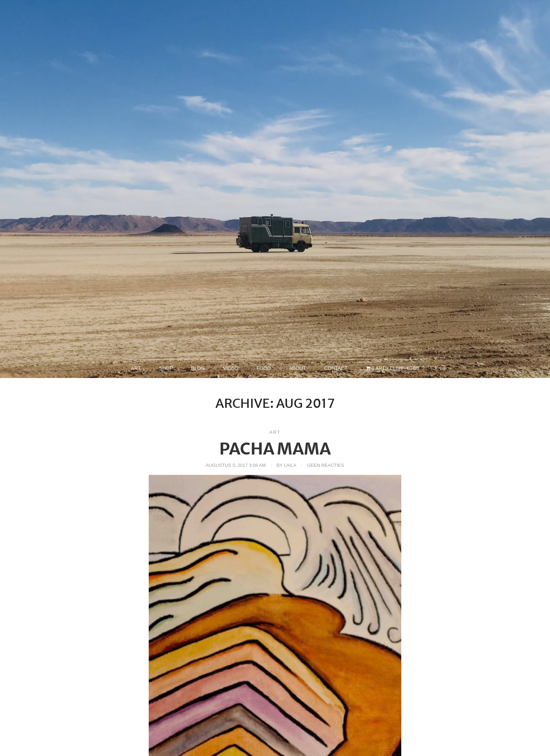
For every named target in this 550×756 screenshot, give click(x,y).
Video (231, 368)
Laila (290, 465)
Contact (336, 368)
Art (136, 368)
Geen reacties (325, 465)
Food (263, 368)
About (297, 368)
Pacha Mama (275, 449)
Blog (198, 368)
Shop (166, 368)
